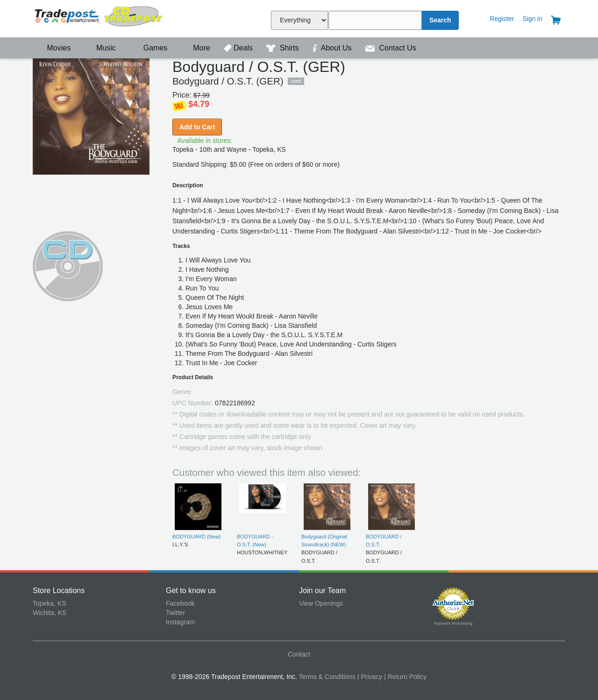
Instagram (180, 622)
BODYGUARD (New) (196, 537)
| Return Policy (405, 677)
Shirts (284, 48)
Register (502, 19)
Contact (299, 654)
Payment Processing (453, 623)
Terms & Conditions (327, 677)
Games (149, 48)
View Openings (321, 603)
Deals (239, 48)
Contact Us (391, 48)
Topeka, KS (50, 603)
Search (440, 20)
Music (101, 48)
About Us (333, 48)
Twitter (175, 613)
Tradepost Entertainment (99, 18)
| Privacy (370, 677)
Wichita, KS (50, 613)
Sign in (532, 19)
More (197, 48)
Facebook (180, 603)
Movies (53, 48)
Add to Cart (197, 127)
